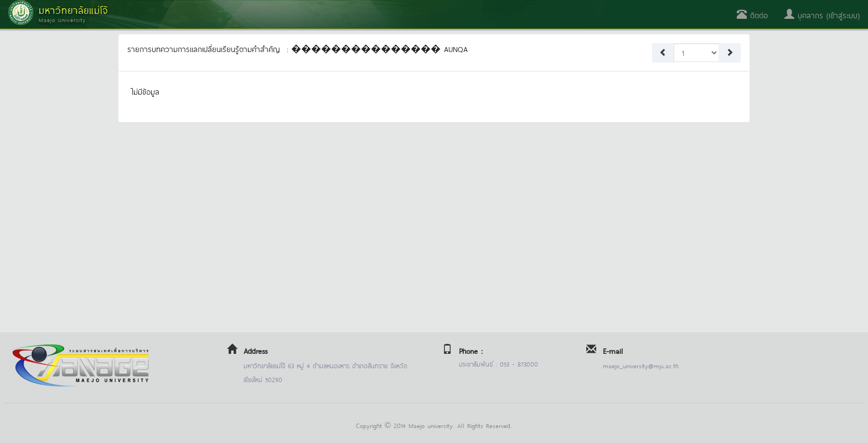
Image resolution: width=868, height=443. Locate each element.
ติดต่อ (752, 15)
